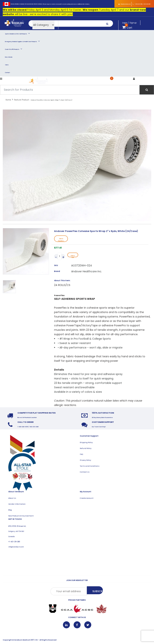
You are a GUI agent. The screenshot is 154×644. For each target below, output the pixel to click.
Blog (10, 510)
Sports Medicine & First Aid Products (17, 33)
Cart (115, 81)
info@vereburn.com (125, 4)
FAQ (82, 455)
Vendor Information (17, 505)
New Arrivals (9, 57)
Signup (133, 23)
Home (8, 100)
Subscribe (98, 592)
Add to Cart (73, 256)
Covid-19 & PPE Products (14, 49)
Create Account (87, 499)
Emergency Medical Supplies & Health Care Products (22, 41)
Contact (7, 73)
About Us (12, 499)
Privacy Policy (85, 461)
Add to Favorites (61, 240)
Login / (125, 23)
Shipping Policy (86, 443)
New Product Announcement (21, 516)
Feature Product (22, 100)
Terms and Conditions (90, 467)
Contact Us (85, 472)
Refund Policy (86, 449)
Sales (7, 65)
